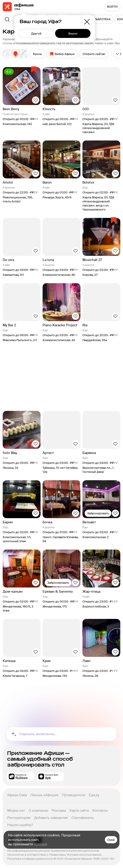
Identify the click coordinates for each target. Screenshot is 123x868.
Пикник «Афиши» (44, 795)
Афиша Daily (17, 795)
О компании (38, 811)
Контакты (100, 811)
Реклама (59, 811)
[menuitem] (100, 19)
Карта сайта (79, 811)
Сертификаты (83, 818)
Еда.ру (94, 795)
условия (41, 844)
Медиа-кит (16, 811)
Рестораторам (19, 818)
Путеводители (74, 795)
